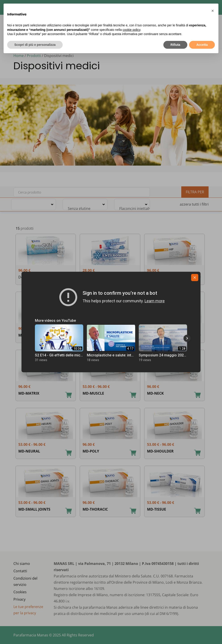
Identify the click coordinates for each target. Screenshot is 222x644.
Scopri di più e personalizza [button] (35, 45)
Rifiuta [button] (175, 45)
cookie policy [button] (131, 30)
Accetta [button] (202, 45)
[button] (213, 11)
